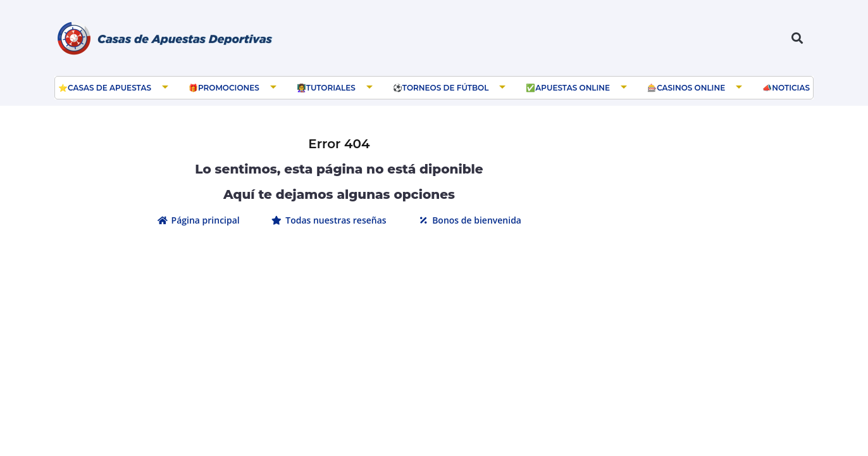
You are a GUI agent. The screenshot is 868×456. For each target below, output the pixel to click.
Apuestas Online (573, 88)
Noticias (791, 88)
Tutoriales (331, 88)
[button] (797, 38)
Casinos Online (691, 88)
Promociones (229, 88)
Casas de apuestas (109, 88)
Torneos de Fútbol (446, 88)
